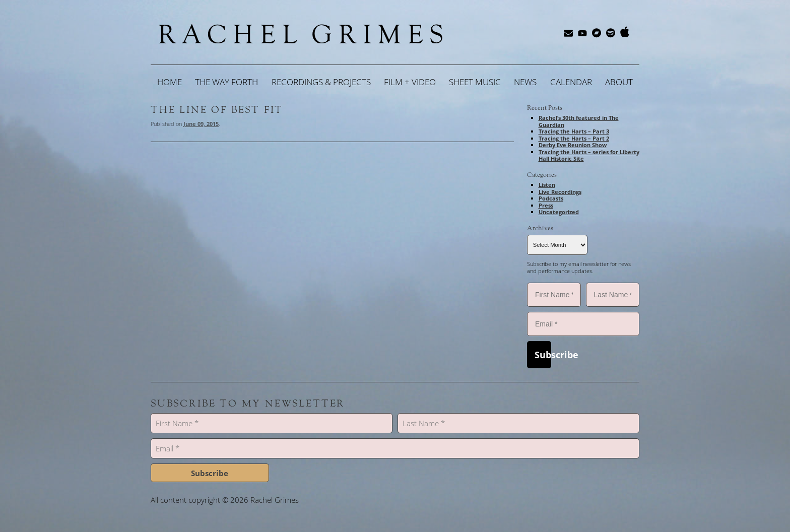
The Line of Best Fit (217, 110)
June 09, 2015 (201, 124)
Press (546, 205)
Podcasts (551, 198)
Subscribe (543, 355)
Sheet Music (475, 82)
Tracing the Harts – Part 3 (574, 131)
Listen (547, 185)
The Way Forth (226, 82)
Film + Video (410, 82)
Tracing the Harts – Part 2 (574, 138)
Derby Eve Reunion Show (573, 145)
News (525, 82)
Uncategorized (559, 212)
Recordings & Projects (321, 82)
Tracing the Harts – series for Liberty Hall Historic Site (589, 155)
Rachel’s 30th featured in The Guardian (579, 121)
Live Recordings (560, 192)
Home (170, 82)
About (619, 82)
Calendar (571, 82)
